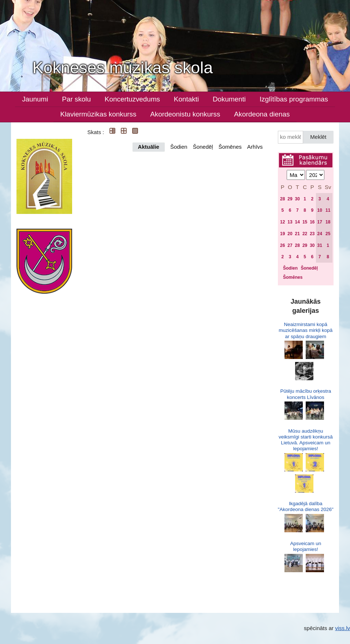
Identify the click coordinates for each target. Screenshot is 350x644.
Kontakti (186, 99)
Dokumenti (229, 99)
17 (319, 222)
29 (290, 199)
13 (290, 222)
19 (282, 234)
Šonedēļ (203, 147)
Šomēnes (230, 147)
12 (282, 222)
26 (282, 245)
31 (319, 245)
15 (305, 222)
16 (312, 222)
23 (312, 234)
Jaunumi (35, 99)
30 (297, 199)
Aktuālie (149, 147)
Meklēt (318, 137)
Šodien (179, 147)
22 (305, 234)
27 (290, 245)
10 (319, 210)
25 (328, 234)
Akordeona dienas (262, 114)
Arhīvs (255, 147)
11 (328, 210)
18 (328, 222)
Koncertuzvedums (132, 99)
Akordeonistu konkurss (185, 114)
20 (290, 234)
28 (282, 199)
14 (297, 222)
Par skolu (76, 99)
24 (319, 234)
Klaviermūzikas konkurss (98, 114)
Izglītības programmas (294, 99)
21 (297, 234)
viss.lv (342, 628)
